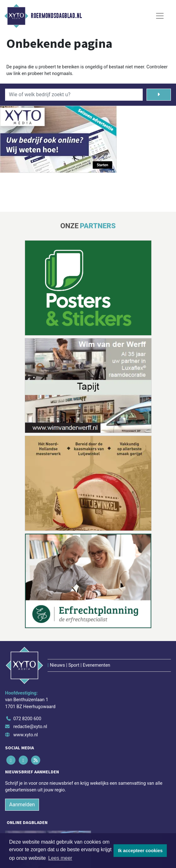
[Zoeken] (159, 95)
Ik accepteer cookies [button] (140, 851)
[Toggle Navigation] (160, 16)
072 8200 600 (27, 719)
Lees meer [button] (60, 858)
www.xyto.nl (26, 735)
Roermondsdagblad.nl (56, 16)
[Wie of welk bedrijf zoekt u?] (74, 95)
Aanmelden (22, 805)
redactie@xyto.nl (30, 727)
